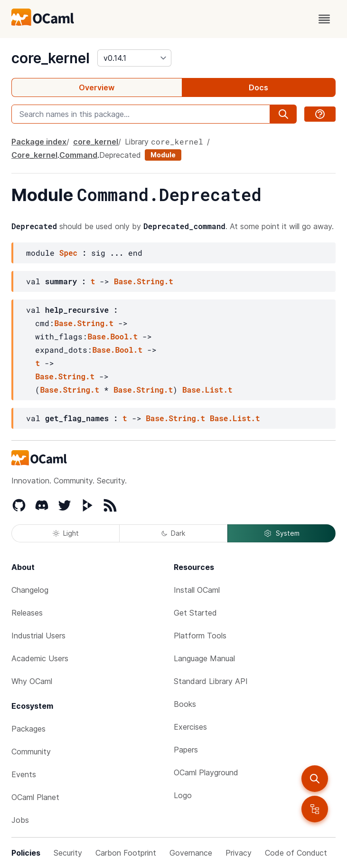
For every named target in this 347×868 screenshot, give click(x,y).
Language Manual (204, 658)
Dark (173, 533)
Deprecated (120, 155)
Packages (28, 729)
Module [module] (163, 155)
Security (68, 853)
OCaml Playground (206, 772)
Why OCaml (32, 681)
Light (66, 533)
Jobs (20, 820)
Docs (258, 87)
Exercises (190, 727)
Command (78, 155)
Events (24, 774)
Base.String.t (144, 281)
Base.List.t (207, 390)
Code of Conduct (296, 853)
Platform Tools (200, 636)
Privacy (239, 853)
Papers (186, 750)
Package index (39, 142)
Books (185, 704)
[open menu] (324, 19)
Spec (68, 253)
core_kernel (51, 58)
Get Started (195, 613)
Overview (97, 87)
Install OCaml (197, 590)
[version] (134, 58)
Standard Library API (211, 681)
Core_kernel (34, 155)
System (281, 533)
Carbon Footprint (126, 853)
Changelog (30, 590)
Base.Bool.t (113, 336)
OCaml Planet (35, 797)
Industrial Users (38, 636)
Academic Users (40, 658)
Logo (183, 795)
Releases (27, 613)
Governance (191, 853)
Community (31, 752)
